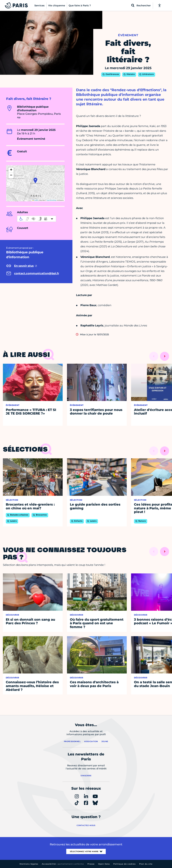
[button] (35, 180)
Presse (91, 864)
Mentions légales (29, 864)
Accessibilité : (63, 864)
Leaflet (35, 200)
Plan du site (146, 864)
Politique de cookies (124, 864)
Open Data (104, 864)
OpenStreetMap (52, 200)
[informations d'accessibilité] (37, 219)
